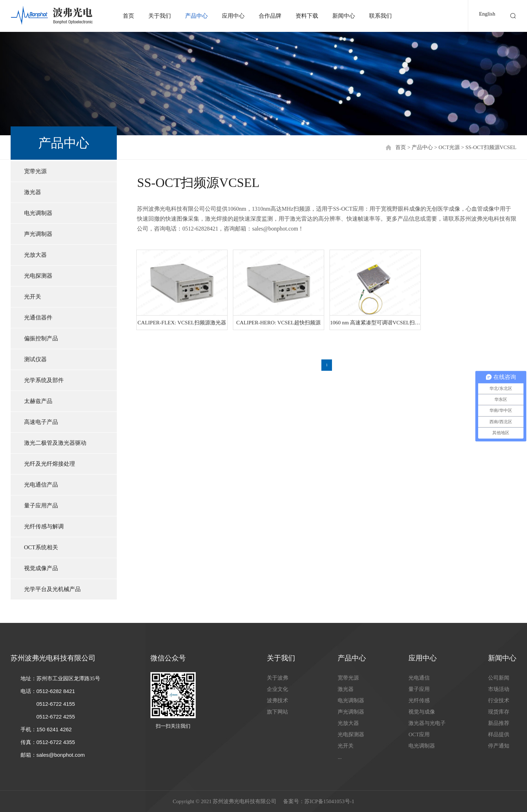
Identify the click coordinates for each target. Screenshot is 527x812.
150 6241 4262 (54, 729)
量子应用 (419, 689)
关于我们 (160, 16)
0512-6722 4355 (56, 742)
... (340, 757)
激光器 (33, 192)
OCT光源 (449, 147)
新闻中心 (344, 16)
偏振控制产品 (41, 338)
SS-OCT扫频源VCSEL (491, 147)
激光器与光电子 (427, 723)
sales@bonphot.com (61, 755)
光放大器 (35, 255)
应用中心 (233, 16)
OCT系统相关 (41, 547)
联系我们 (380, 16)
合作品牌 (270, 16)
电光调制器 (38, 213)
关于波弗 (277, 678)
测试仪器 (35, 359)
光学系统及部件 (44, 380)
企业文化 (277, 689)
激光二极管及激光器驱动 (55, 443)
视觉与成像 (422, 712)
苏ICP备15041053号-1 (329, 801)
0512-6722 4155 (56, 704)
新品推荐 (499, 723)
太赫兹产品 (38, 401)
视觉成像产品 (41, 568)
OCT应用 (419, 734)
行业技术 (499, 700)
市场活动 (499, 689)
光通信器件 (38, 317)
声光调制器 (38, 234)
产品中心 (196, 16)
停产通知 (499, 746)
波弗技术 (277, 700)
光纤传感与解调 (44, 526)
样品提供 (499, 734)
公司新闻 (499, 678)
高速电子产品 (41, 422)
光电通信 (419, 678)
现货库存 (499, 712)
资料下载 (307, 16)
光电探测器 (38, 276)
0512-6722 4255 (56, 717)
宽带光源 (35, 171)
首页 (128, 16)
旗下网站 (277, 712)
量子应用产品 (41, 506)
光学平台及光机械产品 (52, 589)
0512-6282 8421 (56, 691)
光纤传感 (419, 700)
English (487, 14)
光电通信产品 (41, 485)
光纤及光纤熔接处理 (50, 464)
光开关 (33, 297)
